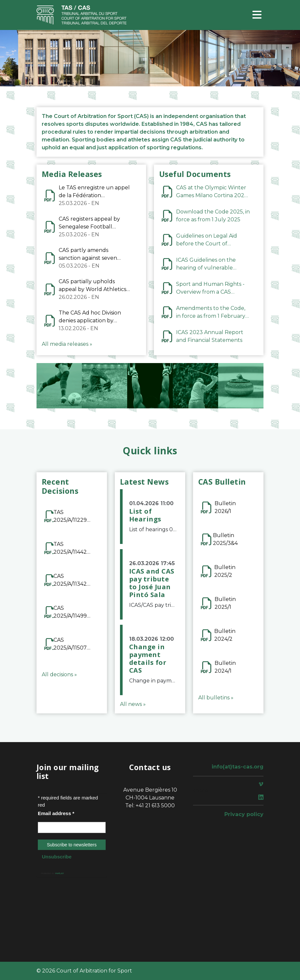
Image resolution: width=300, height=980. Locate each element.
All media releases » (67, 344)
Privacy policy (244, 814)
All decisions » (59, 674)
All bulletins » (216, 698)
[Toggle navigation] (257, 15)
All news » (133, 704)
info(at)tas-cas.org (238, 767)
